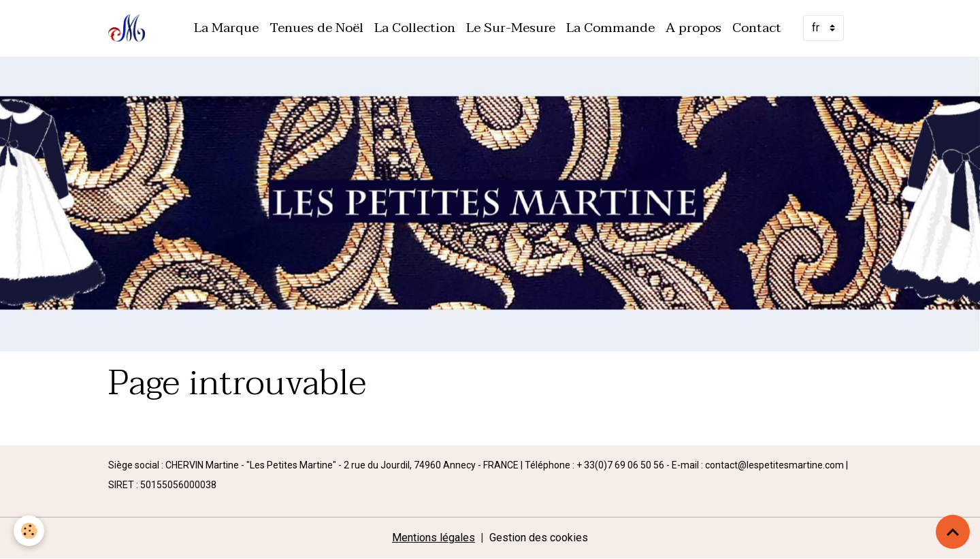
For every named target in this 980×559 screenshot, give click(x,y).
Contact (757, 28)
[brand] (129, 28)
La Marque (226, 28)
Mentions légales (434, 538)
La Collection (415, 28)
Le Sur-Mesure (511, 28)
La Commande (610, 28)
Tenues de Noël (316, 28)
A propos (693, 28)
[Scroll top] (953, 532)
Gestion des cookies (539, 538)
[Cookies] (29, 531)
